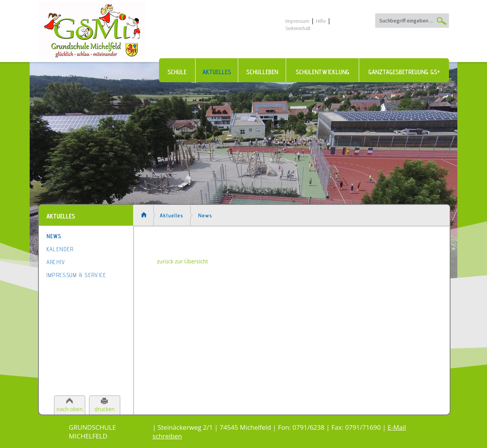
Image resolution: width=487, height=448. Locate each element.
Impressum (297, 21)
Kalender (60, 249)
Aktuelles (217, 72)
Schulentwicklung (322, 72)
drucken (104, 409)
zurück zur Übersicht (182, 261)
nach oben (70, 409)
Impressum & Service (76, 275)
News (54, 236)
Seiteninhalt (298, 28)
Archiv (56, 262)
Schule (177, 72)
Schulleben (262, 72)
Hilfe (321, 21)
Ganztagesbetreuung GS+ (404, 72)
